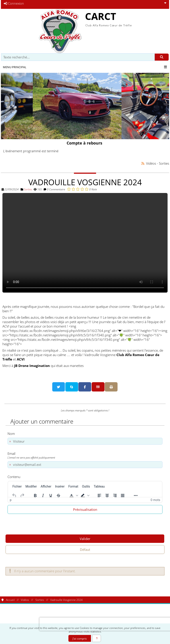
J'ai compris (80, 638)
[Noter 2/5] (73, 189)
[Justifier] (123, 496)
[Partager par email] (98, 387)
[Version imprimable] (111, 387)
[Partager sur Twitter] (59, 387)
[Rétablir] (22, 496)
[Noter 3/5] (78, 189)
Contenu (14, 477)
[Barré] (58, 496)
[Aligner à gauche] (99, 496)
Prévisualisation (85, 509)
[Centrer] (107, 496)
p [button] (11, 500)
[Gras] (35, 496)
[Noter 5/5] (87, 189)
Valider (85, 539)
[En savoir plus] (97, 638)
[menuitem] (17, 486)
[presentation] (68, 624)
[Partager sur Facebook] (85, 387)
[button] (73, 496)
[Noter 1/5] (69, 189)
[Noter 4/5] (82, 189)
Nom (11, 434)
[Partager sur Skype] (72, 387)
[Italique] (43, 496)
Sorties (28, 189)
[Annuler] (14, 496)
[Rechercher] (162, 57)
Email (84, 455)
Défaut (85, 550)
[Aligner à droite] (115, 496)
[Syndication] (143, 163)
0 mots (155, 500)
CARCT (100, 16)
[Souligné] (51, 496)
